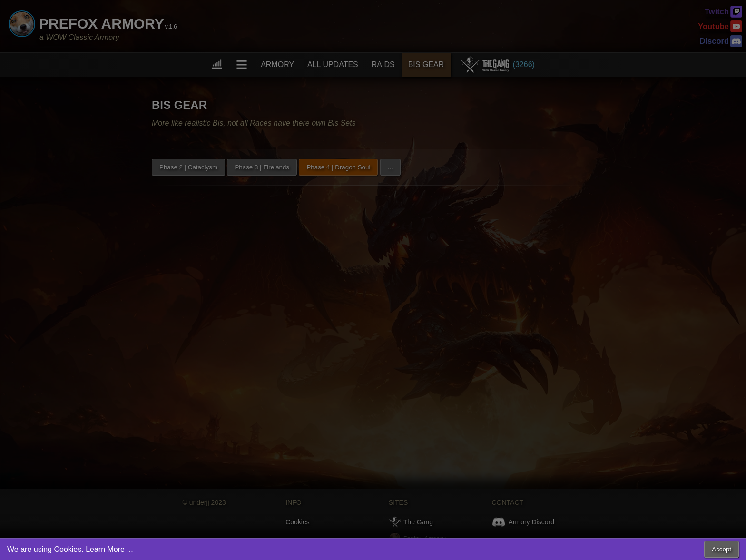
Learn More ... (109, 549)
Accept (721, 549)
